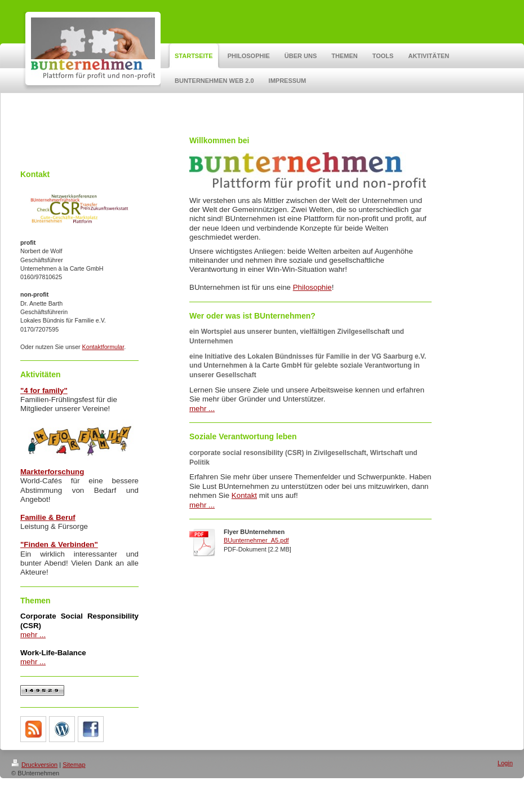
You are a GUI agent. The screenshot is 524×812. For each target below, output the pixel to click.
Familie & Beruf (48, 517)
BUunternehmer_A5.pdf (256, 540)
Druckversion (34, 765)
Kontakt (244, 495)
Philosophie (312, 287)
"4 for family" (44, 390)
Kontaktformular (103, 347)
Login (505, 763)
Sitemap (74, 765)
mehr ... (33, 635)
